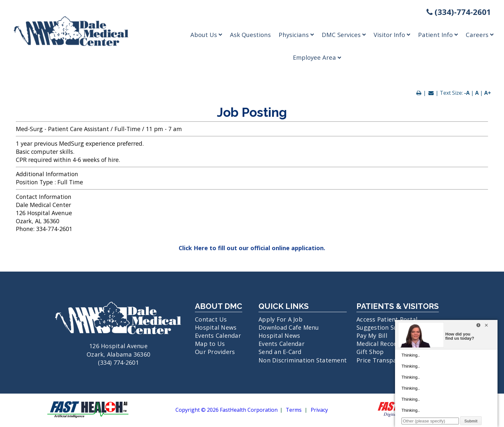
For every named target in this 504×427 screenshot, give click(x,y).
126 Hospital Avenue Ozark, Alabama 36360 (118, 346)
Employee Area (317, 57)
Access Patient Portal (387, 319)
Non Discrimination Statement (303, 360)
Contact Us (211, 319)
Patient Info (438, 35)
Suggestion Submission (390, 327)
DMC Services (344, 35)
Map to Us (210, 344)
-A (467, 93)
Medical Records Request (392, 344)
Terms (294, 410)
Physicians (296, 35)
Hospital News (216, 327)
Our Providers (215, 352)
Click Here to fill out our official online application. (252, 248)
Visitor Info (392, 35)
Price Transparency (384, 360)
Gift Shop (370, 352)
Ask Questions (250, 35)
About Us (206, 35)
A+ (488, 93)
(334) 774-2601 (118, 362)
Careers (480, 35)
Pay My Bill (372, 335)
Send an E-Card (280, 352)
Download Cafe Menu (289, 327)
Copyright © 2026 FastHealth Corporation (227, 410)
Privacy (319, 410)
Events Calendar (218, 335)
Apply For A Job (281, 319)
